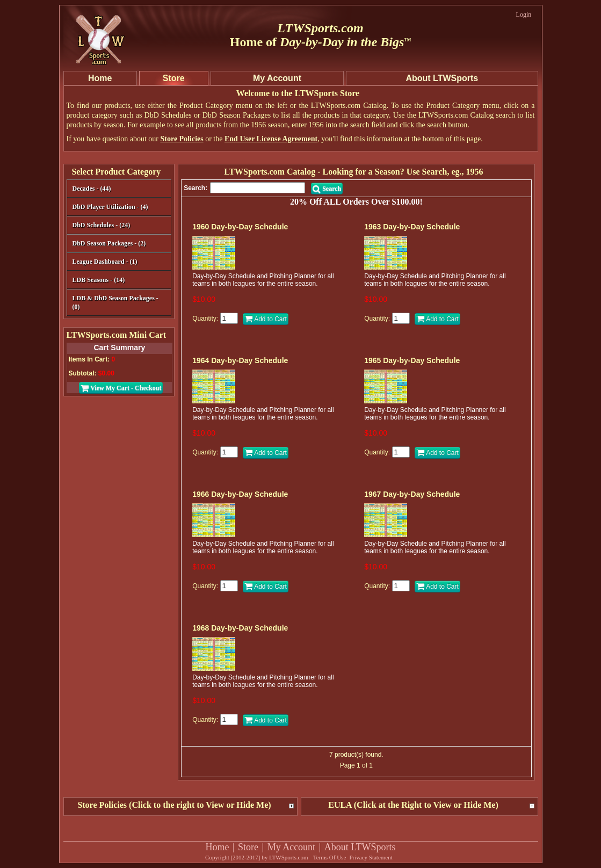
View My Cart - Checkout (121, 388)
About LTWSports (360, 847)
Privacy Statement (371, 857)
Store (248, 847)
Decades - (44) (118, 189)
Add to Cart (266, 319)
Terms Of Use (330, 857)
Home (217, 847)
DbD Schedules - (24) (118, 226)
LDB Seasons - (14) (99, 280)
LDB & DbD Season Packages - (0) (115, 302)
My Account (292, 847)
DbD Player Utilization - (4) (110, 207)
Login (524, 15)
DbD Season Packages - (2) (109, 243)
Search (327, 189)
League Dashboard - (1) (105, 262)
